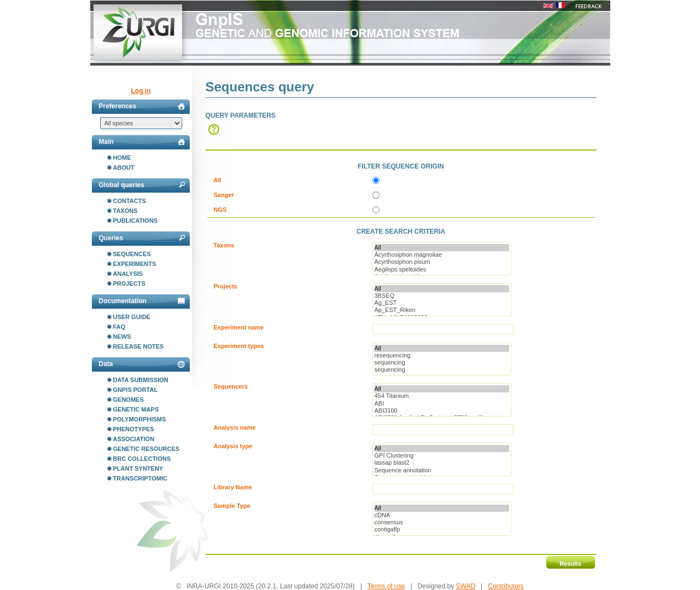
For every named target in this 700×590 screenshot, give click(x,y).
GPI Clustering (442, 456)
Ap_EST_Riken (442, 310)
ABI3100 (442, 411)
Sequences (132, 254)
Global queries (142, 185)
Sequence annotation (442, 470)
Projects (129, 284)
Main (142, 142)
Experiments (135, 264)
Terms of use (386, 586)
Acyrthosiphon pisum (442, 262)
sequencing (442, 363)
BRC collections (142, 459)
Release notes (139, 346)
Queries (142, 238)
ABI (442, 404)
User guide (132, 317)
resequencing (442, 355)
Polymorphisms (140, 419)
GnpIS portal (136, 390)
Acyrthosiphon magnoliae (442, 255)
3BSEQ (442, 296)
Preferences (142, 106)
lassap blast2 (442, 463)
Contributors (506, 586)
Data (142, 364)
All (442, 248)
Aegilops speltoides (442, 270)
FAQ (119, 327)
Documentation (142, 301)
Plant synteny (138, 468)
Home (122, 158)
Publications (136, 221)
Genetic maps (136, 409)
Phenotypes (134, 429)
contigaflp (442, 530)
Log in (141, 91)
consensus (442, 522)
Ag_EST (442, 303)
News (122, 337)
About (124, 167)
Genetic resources (147, 449)
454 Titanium (442, 396)
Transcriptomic (140, 478)
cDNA (442, 515)
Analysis (128, 274)
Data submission (141, 380)
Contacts (130, 201)
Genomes (129, 400)
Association (134, 439)
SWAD (466, 586)
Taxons (126, 211)
